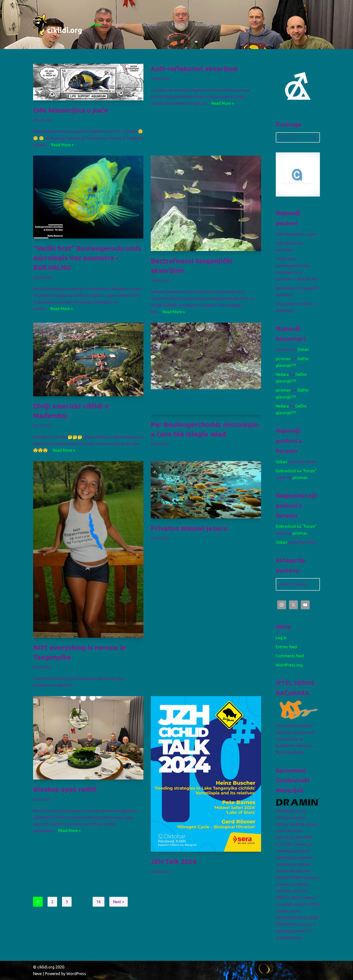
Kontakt (203, 24)
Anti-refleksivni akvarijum (194, 69)
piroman (283, 359)
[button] (128, 25)
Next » (119, 902)
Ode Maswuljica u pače (71, 110)
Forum (178, 24)
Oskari (303, 349)
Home (96, 24)
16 (99, 902)
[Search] (292, 137)
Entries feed (286, 647)
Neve (37, 974)
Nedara (282, 374)
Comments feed (290, 656)
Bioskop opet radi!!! (65, 789)
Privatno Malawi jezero (189, 528)
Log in (281, 638)
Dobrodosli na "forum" (296, 471)
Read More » (62, 145)
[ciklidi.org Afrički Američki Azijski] (58, 25)
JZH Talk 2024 (174, 861)
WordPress (76, 974)
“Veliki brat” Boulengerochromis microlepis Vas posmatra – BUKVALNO (87, 258)
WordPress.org (289, 665)
